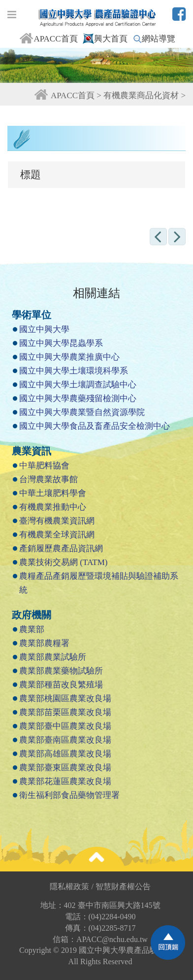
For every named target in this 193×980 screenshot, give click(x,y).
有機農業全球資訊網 (57, 535)
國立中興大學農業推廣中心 (69, 357)
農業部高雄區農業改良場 (65, 754)
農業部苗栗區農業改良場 (65, 712)
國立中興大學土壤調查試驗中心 (78, 385)
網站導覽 (154, 39)
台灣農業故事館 (48, 479)
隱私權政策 (72, 886)
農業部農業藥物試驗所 (61, 671)
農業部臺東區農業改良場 (65, 768)
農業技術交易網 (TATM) (64, 562)
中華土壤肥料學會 (53, 493)
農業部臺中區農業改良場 (65, 726)
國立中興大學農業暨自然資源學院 (82, 412)
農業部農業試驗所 (53, 657)
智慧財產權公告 (123, 886)
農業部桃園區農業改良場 (65, 698)
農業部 (32, 629)
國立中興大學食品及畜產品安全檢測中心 (95, 426)
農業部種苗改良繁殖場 (61, 685)
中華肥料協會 (44, 466)
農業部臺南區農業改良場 (65, 740)
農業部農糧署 (44, 643)
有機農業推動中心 (53, 507)
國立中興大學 (44, 329)
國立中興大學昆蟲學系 (61, 343)
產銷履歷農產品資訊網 (61, 548)
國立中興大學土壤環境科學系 (74, 371)
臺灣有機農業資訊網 (57, 521)
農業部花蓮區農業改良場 (65, 781)
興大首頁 (105, 39)
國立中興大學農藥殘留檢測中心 (78, 398)
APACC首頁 (48, 39)
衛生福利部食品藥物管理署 (69, 795)
